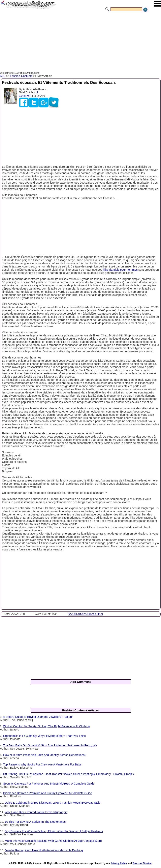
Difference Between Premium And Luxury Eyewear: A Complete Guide (48, 793)
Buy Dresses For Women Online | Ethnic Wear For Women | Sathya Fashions (54, 831)
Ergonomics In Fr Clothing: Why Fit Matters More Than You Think (44, 736)
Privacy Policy (119, 863)
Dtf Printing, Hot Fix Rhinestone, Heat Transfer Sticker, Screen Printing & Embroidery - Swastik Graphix (69, 774)
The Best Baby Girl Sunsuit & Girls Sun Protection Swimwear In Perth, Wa (50, 745)
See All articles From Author (85, 614)
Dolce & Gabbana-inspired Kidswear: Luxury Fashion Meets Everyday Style (53, 803)
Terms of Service (142, 863)
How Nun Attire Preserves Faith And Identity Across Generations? (45, 755)
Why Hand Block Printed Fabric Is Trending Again (36, 812)
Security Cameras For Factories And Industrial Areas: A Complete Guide (49, 784)
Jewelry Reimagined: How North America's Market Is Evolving (44, 850)
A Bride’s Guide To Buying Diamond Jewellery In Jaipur (38, 717)
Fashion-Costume (21, 76)
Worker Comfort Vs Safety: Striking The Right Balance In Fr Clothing (46, 726)
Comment (25, 96)
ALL (2, 76)
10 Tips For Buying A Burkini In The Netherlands (35, 822)
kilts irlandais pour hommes (120, 270)
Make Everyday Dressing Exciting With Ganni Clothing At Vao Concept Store (53, 841)
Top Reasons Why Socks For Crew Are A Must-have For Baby (42, 764)
